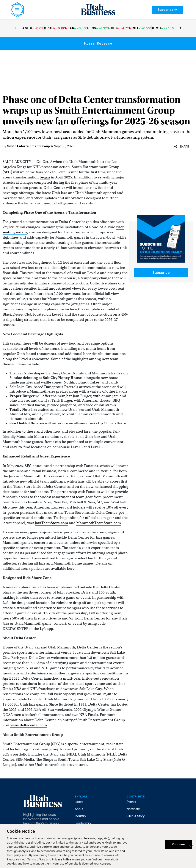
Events (131, 802)
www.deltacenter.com (29, 725)
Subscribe (167, 10)
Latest (79, 802)
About (79, 809)
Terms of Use (36, 859)
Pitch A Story (136, 816)
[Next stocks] (180, 28)
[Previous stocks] (16, 28)
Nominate (133, 809)
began (45, 177)
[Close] (191, 846)
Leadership (83, 823)
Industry (80, 816)
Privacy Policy (62, 859)
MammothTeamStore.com (99, 523)
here (71, 569)
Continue (178, 844)
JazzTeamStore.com (52, 523)
